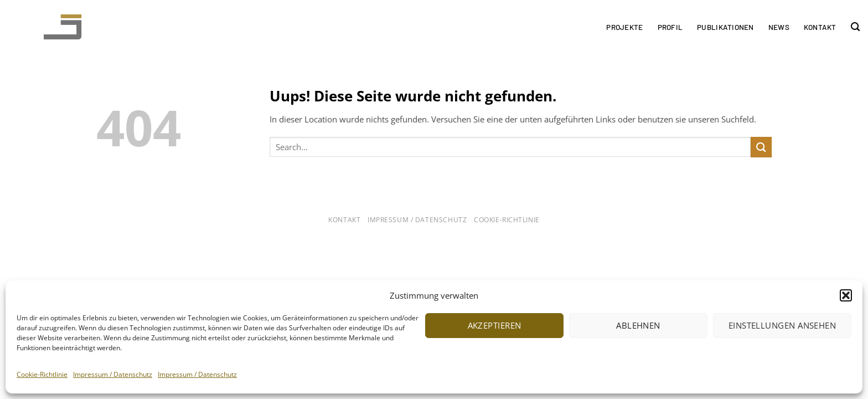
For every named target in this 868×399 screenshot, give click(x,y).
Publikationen (725, 27)
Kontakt (820, 27)
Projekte (624, 27)
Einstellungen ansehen (782, 325)
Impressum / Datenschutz (113, 374)
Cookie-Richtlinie (42, 374)
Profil (670, 27)
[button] (846, 295)
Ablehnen (638, 325)
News (779, 27)
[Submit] (761, 147)
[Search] (855, 27)
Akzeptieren (495, 325)
